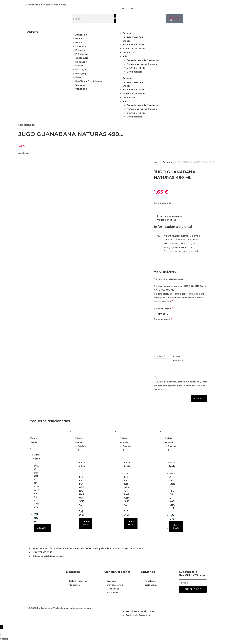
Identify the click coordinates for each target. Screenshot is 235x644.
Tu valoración (163, 319)
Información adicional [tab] (170, 216)
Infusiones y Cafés (133, 45)
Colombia (81, 46)
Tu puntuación (163, 309)
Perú (78, 77)
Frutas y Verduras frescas (142, 64)
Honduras (81, 62)
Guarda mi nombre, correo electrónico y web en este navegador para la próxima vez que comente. (180, 386)
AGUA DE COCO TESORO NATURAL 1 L (172, 491)
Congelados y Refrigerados (143, 60)
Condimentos (135, 72)
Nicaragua (81, 69)
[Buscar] (115, 19)
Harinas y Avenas (133, 37)
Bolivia (79, 38)
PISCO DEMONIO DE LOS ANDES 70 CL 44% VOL (37, 487)
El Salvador (82, 54)
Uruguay (80, 85)
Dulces (127, 41)
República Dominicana (89, 81)
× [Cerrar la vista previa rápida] (1, 631)
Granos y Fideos (136, 68)
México (79, 66)
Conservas (129, 52)
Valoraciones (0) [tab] (166, 220)
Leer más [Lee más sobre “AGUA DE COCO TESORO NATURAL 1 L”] (176, 527)
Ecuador (80, 50)
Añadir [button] (42, 528)
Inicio (157, 162)
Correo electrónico (180, 360)
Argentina (81, 35)
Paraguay (81, 73)
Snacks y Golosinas (134, 48)
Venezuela (81, 89)
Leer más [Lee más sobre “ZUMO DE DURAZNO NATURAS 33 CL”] (131, 523)
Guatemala (82, 58)
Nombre (160, 356)
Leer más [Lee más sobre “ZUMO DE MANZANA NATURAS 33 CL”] (86, 523)
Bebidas (127, 33)
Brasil (79, 42)
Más (125, 56)
